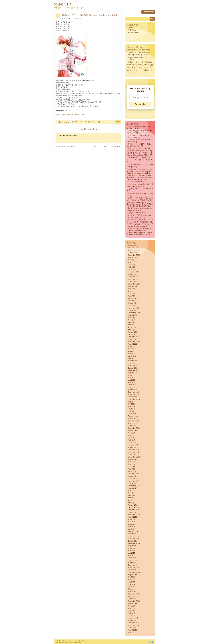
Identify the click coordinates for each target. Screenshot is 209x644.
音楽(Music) (132, 30)
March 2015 (132, 558)
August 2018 (132, 459)
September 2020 (134, 399)
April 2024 (131, 296)
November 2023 (133, 308)
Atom (66, 643)
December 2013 (133, 594)
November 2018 (133, 452)
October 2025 (133, 253)
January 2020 (133, 419)
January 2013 (133, 620)
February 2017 (133, 503)
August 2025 (132, 258)
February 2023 (133, 330)
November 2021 (133, 366)
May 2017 (131, 495)
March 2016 (132, 529)
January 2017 (133, 505)
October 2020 (133, 397)
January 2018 (133, 476)
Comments (75, 643)
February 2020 (133, 416)
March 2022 (132, 356)
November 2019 (133, 423)
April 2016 (131, 527)
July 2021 (131, 375)
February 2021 (133, 387)
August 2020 (132, 402)
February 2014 (133, 589)
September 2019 (134, 428)
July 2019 (131, 433)
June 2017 (132, 493)
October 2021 (133, 368)
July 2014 (131, 577)
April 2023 (131, 325)
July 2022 (131, 346)
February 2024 (133, 301)
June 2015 (132, 551)
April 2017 (131, 498)
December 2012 (133, 623)
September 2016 (134, 515)
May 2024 (131, 294)
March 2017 (132, 500)
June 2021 (132, 378)
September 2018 (134, 457)
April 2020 (131, 411)
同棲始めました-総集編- (66, 146)
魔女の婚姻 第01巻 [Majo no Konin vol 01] (140, 195)
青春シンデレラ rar (81, 122)
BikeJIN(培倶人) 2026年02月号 (139, 157)
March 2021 (132, 385)
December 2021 (133, 363)
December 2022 (133, 334)
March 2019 (132, 443)
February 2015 (133, 560)
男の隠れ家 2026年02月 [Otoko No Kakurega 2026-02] (140, 209)
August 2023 (132, 315)
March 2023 (132, 327)
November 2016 (133, 510)
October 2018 (133, 455)
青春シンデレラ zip (94, 122)
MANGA (79, 18)
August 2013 (132, 604)
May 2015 (131, 553)
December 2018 (133, 450)
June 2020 (132, 407)
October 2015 (133, 541)
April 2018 (131, 469)
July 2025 (131, 260)
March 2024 (132, 298)
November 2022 (133, 337)
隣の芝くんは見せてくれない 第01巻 (107, 146)
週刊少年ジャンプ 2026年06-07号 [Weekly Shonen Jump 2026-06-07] (140, 154)
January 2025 (133, 274)
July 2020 (131, 404)
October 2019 (133, 426)
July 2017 (131, 491)
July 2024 (131, 289)
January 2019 (133, 447)
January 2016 (133, 534)
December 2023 (133, 306)
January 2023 (133, 332)
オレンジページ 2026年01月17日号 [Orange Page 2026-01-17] (140, 185)
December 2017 (133, 479)
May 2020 (131, 409)
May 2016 (131, 524)
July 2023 (131, 318)
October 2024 (133, 282)
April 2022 (131, 354)
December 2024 (133, 277)
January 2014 (133, 592)
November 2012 (133, 625)
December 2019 (133, 421)
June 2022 (132, 349)
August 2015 (132, 546)
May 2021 (131, 380)
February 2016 (133, 531)
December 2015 (133, 536)
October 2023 (133, 310)
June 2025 (132, 262)
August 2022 (132, 344)
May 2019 (131, 438)
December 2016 (133, 507)
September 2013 (134, 601)
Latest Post (148, 12)
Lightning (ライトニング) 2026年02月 (140, 190)
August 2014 (132, 575)
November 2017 (133, 481)
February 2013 (133, 618)
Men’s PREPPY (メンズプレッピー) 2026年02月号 (140, 166)
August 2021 (132, 373)
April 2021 (131, 382)
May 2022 (131, 351)
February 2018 (133, 474)
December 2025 (133, 248)
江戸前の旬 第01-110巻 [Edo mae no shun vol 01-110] (139, 132)
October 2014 (133, 570)
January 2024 (133, 303)
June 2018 (132, 464)
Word (81, 641)
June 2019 (132, 435)
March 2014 (132, 587)
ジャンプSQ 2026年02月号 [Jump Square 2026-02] (139, 127)
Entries (58, 643)
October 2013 (133, 599)
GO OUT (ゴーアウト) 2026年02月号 (140, 161)
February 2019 (133, 445)
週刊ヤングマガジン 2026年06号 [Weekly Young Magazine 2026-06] (139, 150)
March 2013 (132, 616)
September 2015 (134, 543)
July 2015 (131, 548)
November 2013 (133, 596)
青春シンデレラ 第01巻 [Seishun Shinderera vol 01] (89, 15)
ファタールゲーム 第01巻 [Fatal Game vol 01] (139, 141)
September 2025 (134, 255)
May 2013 (131, 611)
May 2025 (131, 265)
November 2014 (133, 568)
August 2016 (132, 517)
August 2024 (132, 286)
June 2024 (132, 291)
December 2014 (133, 565)
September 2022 (134, 342)
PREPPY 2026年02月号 (136, 182)
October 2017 (133, 483)
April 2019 (131, 440)
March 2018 (132, 471)
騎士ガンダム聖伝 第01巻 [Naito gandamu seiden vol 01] (139, 216)
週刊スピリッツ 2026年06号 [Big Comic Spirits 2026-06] (139, 145)
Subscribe (140, 104)
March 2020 (132, 414)
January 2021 (133, 390)
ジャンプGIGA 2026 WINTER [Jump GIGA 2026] (138, 136)
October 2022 (133, 339)
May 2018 (131, 467)
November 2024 (133, 279)
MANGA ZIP (60, 641)
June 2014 (132, 580)
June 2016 (132, 522)
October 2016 (133, 512)
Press (84, 641)
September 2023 (134, 313)
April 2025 (131, 267)
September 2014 (134, 572)
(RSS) (62, 643)
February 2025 (133, 272)
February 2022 (133, 358)
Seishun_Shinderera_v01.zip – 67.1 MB (70, 115)
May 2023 (131, 322)
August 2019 (132, 431)
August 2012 (132, 630)
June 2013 (132, 608)
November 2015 (133, 539)
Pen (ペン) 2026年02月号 (137, 213)
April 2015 (131, 555)
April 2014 (131, 584)
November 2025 (133, 250)
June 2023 (132, 320)
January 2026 (133, 246)
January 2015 (133, 563)
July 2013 (131, 606)
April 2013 (131, 613)
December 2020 (133, 392)
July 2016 (131, 519)
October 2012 (133, 628)
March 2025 (132, 270)
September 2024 (134, 284)
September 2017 (134, 486)
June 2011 (132, 632)
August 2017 (132, 488)
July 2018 (131, 462)
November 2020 (133, 394)
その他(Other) (133, 33)
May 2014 (131, 582)
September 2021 (134, 370)
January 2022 (133, 361)
